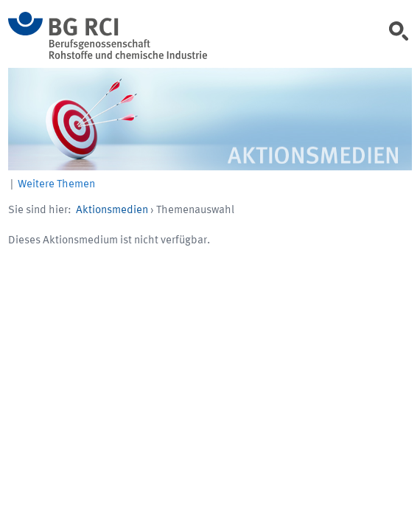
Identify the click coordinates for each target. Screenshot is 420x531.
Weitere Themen (56, 185)
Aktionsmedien (112, 211)
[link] (403, 36)
